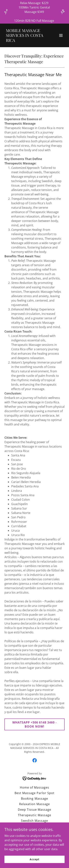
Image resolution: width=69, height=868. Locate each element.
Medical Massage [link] (34, 837)
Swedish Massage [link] (34, 821)
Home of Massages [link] (34, 787)
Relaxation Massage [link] (34, 804)
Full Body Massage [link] (34, 826)
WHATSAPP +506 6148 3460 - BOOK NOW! (34, 724)
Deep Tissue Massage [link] (34, 810)
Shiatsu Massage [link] (34, 832)
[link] (25, 41)
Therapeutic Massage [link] (34, 815)
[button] (61, 35)
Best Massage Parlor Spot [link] (34, 793)
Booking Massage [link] (34, 799)
